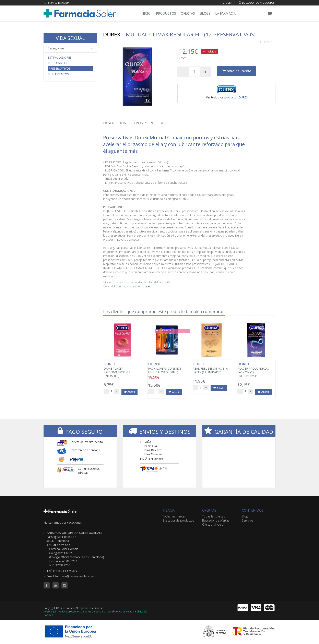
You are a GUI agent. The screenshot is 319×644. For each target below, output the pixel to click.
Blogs (205, 13)
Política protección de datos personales (82, 612)
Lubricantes (57, 63)
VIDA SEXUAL (70, 38)
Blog (245, 516)
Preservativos (59, 68)
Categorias (70, 48)
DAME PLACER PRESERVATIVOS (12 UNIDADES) (122, 370)
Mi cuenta (229, 3)
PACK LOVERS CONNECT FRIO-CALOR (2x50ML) (167, 368)
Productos (166, 13)
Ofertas (188, 13)
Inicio (145, 13)
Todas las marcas (174, 516)
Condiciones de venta (120, 612)
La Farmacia (226, 13)
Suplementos (58, 74)
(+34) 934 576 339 (58, 3)
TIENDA (169, 510)
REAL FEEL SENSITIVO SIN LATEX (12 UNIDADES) (211, 368)
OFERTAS (209, 510)
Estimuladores (60, 58)
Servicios (248, 520)
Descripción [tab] (115, 123)
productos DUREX (236, 97)
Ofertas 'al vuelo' (213, 524)
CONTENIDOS (253, 510)
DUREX (146, 286)
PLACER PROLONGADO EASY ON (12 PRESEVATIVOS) (256, 370)
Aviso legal (50, 612)
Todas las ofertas (214, 516)
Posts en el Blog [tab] (151, 123)
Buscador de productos (257, 3)
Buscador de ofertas (216, 520)
